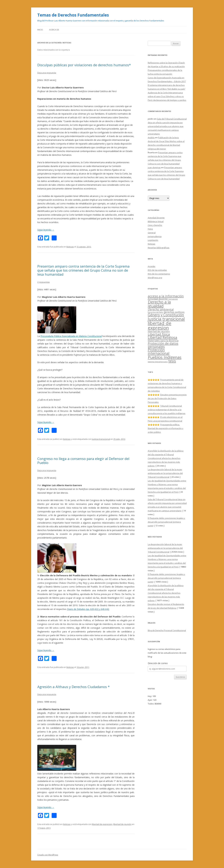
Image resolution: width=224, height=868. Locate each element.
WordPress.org (155, 278)
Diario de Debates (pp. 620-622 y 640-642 (88, 609)
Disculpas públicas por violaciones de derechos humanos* (84, 65)
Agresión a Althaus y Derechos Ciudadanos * (73, 687)
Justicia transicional (101, 439)
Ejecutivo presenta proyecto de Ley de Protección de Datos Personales (167, 398)
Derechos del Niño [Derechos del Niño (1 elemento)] (155, 312)
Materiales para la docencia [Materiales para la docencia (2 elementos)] (163, 341)
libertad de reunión (122, 824)
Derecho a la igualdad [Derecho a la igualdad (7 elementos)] (159, 304)
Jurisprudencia (155, 236)
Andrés (151, 138)
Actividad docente (156, 218)
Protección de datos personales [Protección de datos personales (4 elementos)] (163, 345)
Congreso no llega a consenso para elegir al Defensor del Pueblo (83, 461)
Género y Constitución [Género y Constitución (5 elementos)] (166, 315)
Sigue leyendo (46, 230)
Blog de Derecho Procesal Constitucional (167, 630)
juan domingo (154, 167)
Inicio (40, 30)
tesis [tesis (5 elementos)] (172, 361)
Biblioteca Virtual (156, 221)
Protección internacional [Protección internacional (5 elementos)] (159, 352)
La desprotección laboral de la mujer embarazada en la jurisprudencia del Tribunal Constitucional (165, 473)
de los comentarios (159, 274)
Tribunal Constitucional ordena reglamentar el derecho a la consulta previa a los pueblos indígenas (167, 410)
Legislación (153, 240)
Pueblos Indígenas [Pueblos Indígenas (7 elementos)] (165, 357)
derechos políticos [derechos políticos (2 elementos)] (174, 312)
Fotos (150, 229)
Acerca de (54, 30)
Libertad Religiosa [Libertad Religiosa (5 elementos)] (162, 337)
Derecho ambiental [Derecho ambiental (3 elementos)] (161, 309)
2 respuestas (44, 282)
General (152, 233)
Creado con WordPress (48, 855)
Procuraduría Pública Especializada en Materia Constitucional (71, 336)
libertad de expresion (102, 824)
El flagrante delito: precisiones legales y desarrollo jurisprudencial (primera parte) (166, 522)
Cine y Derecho (155, 225)
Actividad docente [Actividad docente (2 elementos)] (158, 299)
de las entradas (157, 270)
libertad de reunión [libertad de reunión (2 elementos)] (159, 331)
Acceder (152, 266)
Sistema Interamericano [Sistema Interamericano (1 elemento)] (158, 362)
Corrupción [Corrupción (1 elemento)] (173, 299)
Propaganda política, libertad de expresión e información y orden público (166, 428)
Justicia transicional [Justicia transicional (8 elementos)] (166, 319)
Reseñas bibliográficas (159, 248)
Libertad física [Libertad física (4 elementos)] (159, 334)
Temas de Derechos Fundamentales (73, 15)
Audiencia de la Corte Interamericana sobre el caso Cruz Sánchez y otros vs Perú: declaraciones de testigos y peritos (167, 96)
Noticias (70, 247)
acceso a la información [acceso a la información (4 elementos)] (166, 296)
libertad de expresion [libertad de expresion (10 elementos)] (160, 325)
